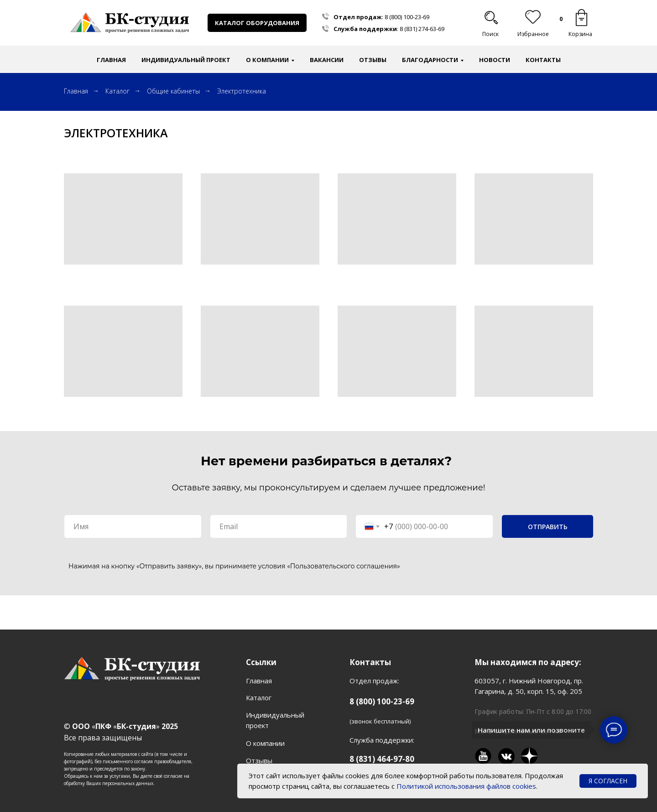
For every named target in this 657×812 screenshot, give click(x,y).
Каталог (117, 91)
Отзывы (373, 60)
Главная (111, 60)
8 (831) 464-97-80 (382, 759)
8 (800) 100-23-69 (407, 17)
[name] (133, 526)
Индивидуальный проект (186, 60)
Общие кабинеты (173, 91)
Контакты (543, 60)
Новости (495, 60)
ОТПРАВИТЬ (548, 527)
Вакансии (327, 60)
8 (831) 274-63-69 (422, 29)
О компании (265, 743)
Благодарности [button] (430, 60)
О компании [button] (267, 60)
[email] (279, 526)
